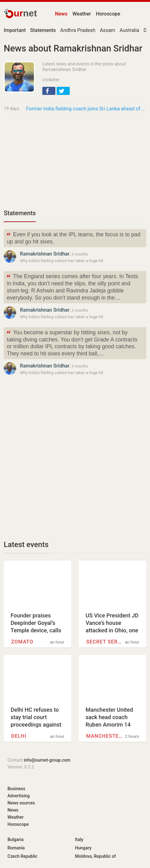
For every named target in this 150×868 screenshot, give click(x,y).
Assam (108, 30)
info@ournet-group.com (47, 760)
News (61, 14)
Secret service (105, 642)
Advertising (19, 796)
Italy (79, 839)
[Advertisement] (75, 162)
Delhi (19, 736)
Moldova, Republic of (95, 856)
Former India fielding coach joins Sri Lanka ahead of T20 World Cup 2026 (86, 109)
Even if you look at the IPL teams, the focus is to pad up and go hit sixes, (73, 238)
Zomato (22, 642)
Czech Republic (22, 856)
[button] (49, 91)
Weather (82, 14)
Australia (129, 30)
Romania (16, 848)
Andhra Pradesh (78, 30)
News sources (21, 803)
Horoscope (108, 14)
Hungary (83, 848)
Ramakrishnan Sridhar (45, 254)
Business (16, 789)
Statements (20, 213)
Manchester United (105, 736)
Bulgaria (16, 839)
